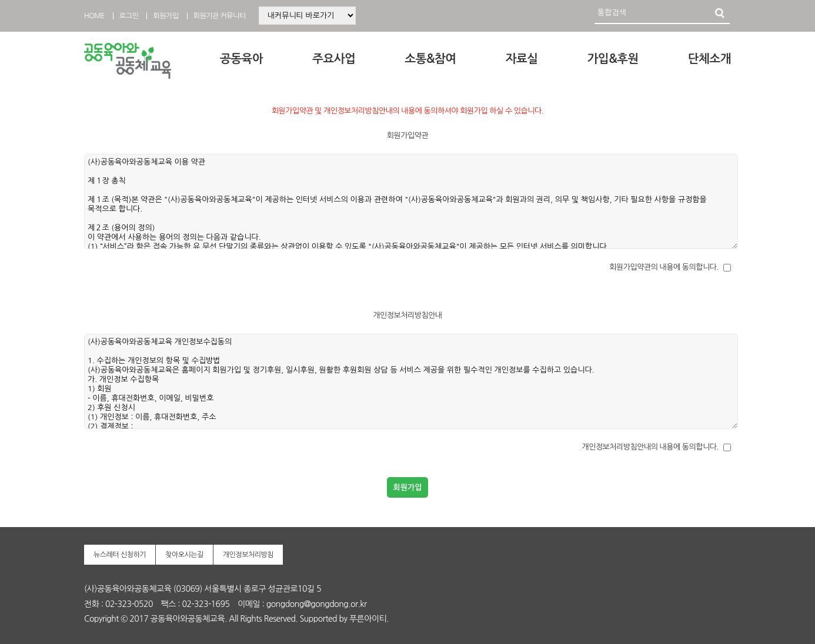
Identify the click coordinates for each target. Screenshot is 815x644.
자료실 (522, 59)
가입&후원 (613, 59)
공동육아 (241, 59)
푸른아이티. (369, 619)
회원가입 (166, 16)
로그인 (129, 16)
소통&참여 (430, 59)
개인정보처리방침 (248, 555)
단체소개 (709, 59)
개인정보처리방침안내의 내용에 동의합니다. (650, 447)
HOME (94, 16)
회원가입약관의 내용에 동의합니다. (664, 267)
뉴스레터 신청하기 (120, 555)
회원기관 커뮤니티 (220, 16)
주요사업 (334, 59)
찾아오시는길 (184, 555)
